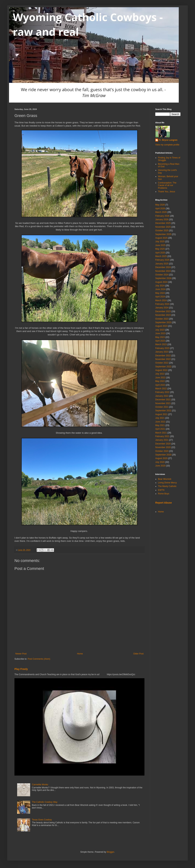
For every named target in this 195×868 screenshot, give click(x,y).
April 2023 (160, 341)
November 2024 (163, 271)
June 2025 (160, 245)
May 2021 (160, 425)
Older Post (138, 654)
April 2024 (160, 297)
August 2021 (161, 414)
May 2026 (160, 205)
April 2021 (160, 429)
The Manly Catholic (167, 486)
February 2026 (162, 216)
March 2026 (161, 212)
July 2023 (160, 330)
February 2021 (162, 436)
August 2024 (161, 282)
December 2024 (163, 267)
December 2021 (163, 400)
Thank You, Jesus (167, 192)
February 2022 (162, 392)
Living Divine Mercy (167, 483)
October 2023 (162, 319)
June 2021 (160, 422)
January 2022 (162, 396)
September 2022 (163, 367)
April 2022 (160, 385)
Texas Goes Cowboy (42, 820)
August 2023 (161, 326)
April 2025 (160, 253)
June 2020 (160, 466)
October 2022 (162, 363)
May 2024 (160, 293)
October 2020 (162, 451)
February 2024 (162, 304)
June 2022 (160, 378)
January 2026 (162, 220)
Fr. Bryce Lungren (168, 140)
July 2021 (160, 418)
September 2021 (163, 411)
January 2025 (162, 264)
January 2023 (162, 352)
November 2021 (163, 403)
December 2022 (163, 356)
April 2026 (160, 209)
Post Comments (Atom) (39, 659)
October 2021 (162, 407)
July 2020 (160, 462)
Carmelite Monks (40, 785)
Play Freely (21, 669)
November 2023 (163, 315)
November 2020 (163, 447)
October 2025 (162, 231)
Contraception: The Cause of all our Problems (167, 185)
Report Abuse (163, 503)
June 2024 (160, 289)
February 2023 (162, 348)
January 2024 (162, 308)
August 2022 (161, 370)
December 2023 (163, 311)
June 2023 (160, 333)
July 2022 (160, 374)
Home (80, 654)
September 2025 (163, 234)
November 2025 (163, 227)
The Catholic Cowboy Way (45, 802)
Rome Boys (164, 494)
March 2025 (161, 256)
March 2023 (161, 344)
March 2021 (161, 433)
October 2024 (162, 275)
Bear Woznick (165, 479)
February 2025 (162, 260)
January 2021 (162, 440)
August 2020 (161, 458)
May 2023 (160, 337)
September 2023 (163, 322)
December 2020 (163, 444)
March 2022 (161, 389)
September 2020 (163, 455)
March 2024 (161, 300)
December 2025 (163, 223)
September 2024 (163, 278)
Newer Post (21, 654)
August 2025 (161, 238)
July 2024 (160, 286)
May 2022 (160, 381)
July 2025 (160, 242)
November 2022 (163, 359)
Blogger (110, 852)
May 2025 (160, 249)
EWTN (161, 490)
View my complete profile (167, 145)
